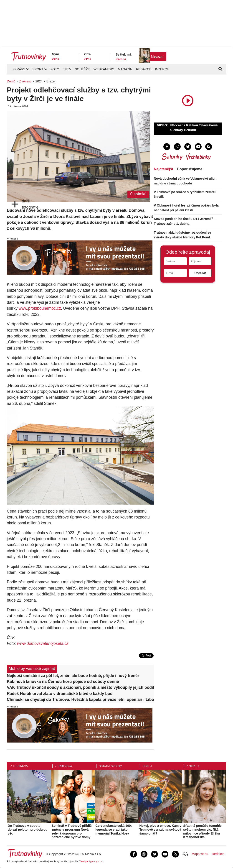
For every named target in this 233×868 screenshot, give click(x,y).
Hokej (147, 766)
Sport (38, 69)
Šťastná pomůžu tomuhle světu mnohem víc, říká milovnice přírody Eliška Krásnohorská (202, 831)
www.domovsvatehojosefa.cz (43, 643)
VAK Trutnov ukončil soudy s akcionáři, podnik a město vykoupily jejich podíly (80, 687)
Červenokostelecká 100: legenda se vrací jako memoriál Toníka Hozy (114, 830)
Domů (11, 81)
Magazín (157, 56)
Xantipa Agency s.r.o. (91, 861)
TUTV (67, 69)
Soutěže (82, 69)
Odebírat (200, 273)
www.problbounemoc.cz (40, 308)
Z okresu (25, 81)
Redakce (144, 69)
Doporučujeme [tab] (190, 169)
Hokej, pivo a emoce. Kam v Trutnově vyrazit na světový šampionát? (160, 830)
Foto (55, 69)
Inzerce (162, 69)
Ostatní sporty (110, 766)
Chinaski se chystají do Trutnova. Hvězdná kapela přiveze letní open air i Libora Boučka (80, 700)
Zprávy (19, 69)
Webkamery (104, 69)
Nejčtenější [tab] (163, 169)
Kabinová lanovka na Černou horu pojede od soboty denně (63, 682)
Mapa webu (200, 854)
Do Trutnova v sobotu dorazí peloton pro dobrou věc (28, 830)
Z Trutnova (19, 766)
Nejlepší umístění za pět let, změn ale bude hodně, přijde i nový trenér (73, 676)
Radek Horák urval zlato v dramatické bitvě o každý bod (60, 694)
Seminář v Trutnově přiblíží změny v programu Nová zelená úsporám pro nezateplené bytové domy (72, 831)
